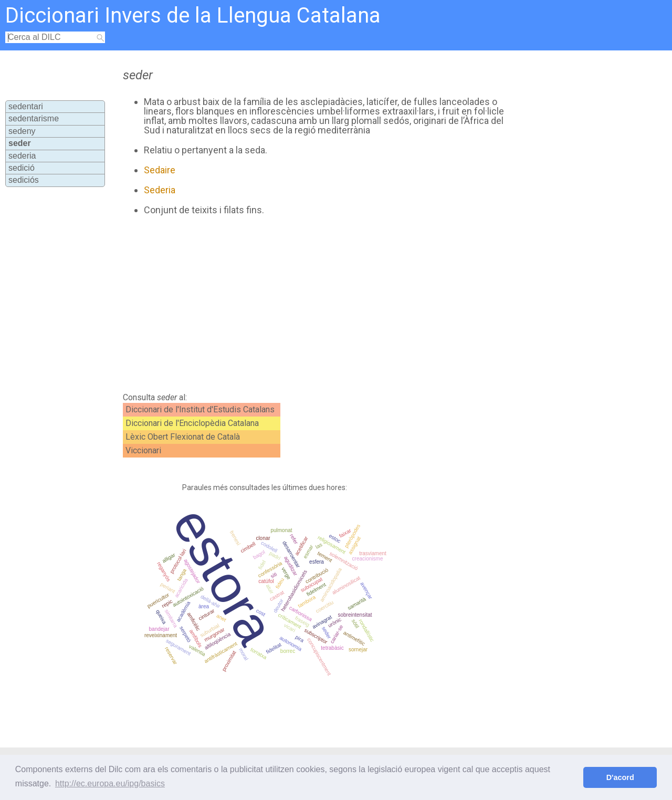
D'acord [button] (620, 777)
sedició (22, 168)
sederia (22, 156)
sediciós (24, 180)
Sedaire (160, 170)
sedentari (26, 106)
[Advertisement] (311, 304)
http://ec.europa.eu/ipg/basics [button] (110, 783)
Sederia (160, 190)
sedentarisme (34, 118)
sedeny (22, 131)
